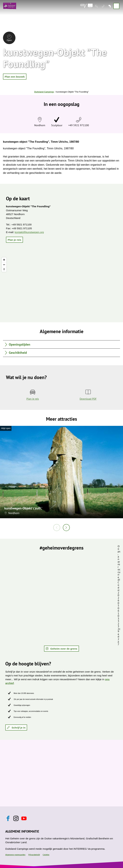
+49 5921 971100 (79, 125)
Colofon (46, 855)
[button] (15, 77)
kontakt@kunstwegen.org (29, 232)
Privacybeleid (34, 855)
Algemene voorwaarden (15, 855)
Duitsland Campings (44, 92)
